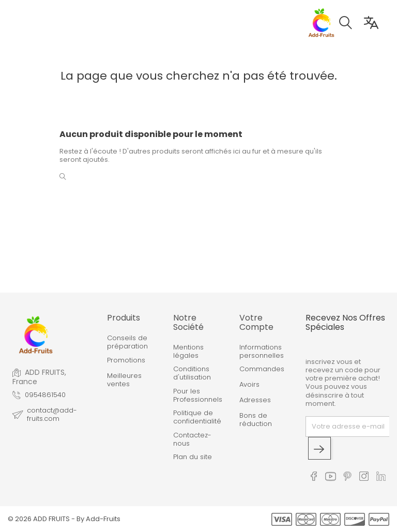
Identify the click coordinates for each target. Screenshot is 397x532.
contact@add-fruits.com (52, 415)
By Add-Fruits (98, 519)
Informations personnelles (262, 352)
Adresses (255, 400)
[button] (351, 24)
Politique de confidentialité (197, 417)
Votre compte (256, 322)
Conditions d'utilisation (192, 374)
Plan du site (193, 457)
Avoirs (249, 385)
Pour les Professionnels (198, 396)
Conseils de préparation (127, 343)
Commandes (262, 369)
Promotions (126, 360)
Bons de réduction (256, 420)
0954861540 (45, 395)
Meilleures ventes (124, 380)
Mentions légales (188, 352)
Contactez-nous (192, 440)
